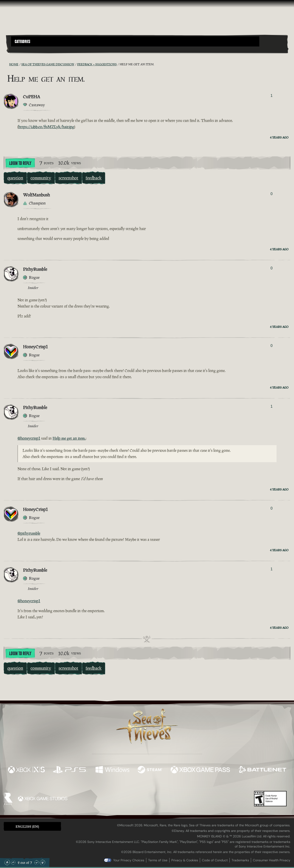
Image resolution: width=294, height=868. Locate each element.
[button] (135, 41)
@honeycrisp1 (29, 438)
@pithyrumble (29, 533)
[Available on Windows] (112, 770)
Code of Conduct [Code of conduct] (215, 860)
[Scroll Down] (37, 862)
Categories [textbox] (23, 42)
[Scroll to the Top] (7, 862)
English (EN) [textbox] (27, 826)
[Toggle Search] (22, 49)
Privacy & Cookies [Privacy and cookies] (185, 860)
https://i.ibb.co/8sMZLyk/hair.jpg (46, 127)
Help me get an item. (69, 438)
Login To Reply (20, 163)
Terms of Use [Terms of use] (158, 860)
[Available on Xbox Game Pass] (200, 770)
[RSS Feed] (6, 64)
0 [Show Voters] (272, 194)
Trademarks (240, 860)
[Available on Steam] (150, 770)
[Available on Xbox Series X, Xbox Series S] (26, 770)
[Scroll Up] (13, 862)
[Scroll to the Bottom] (42, 862)
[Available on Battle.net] (262, 770)
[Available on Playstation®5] (70, 770)
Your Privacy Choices (129, 860)
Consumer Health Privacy (272, 860)
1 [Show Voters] (272, 96)
